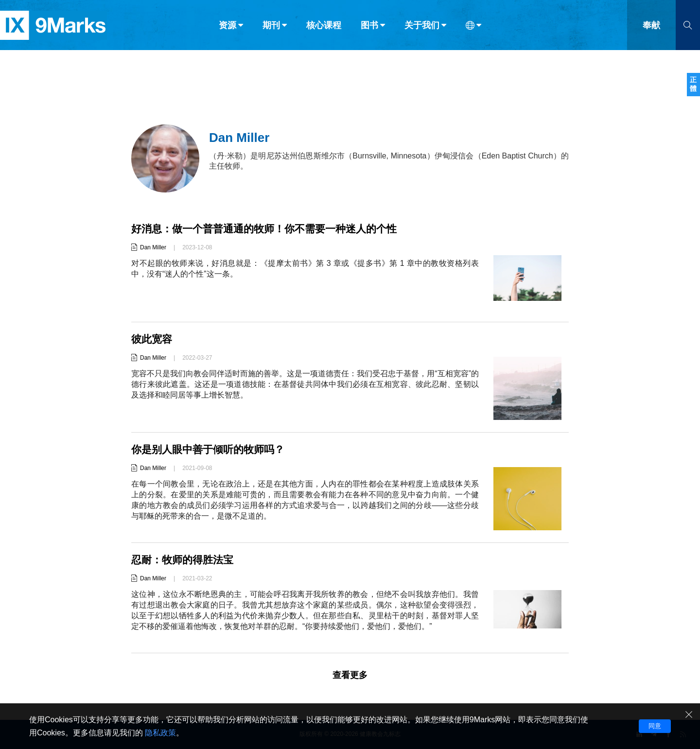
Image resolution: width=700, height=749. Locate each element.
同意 (655, 726)
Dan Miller (153, 247)
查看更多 (350, 675)
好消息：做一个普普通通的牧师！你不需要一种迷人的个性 (270, 229)
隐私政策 (160, 733)
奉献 (651, 28)
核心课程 (324, 28)
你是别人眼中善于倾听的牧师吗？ (211, 449)
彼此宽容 (153, 339)
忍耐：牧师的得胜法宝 (185, 560)
